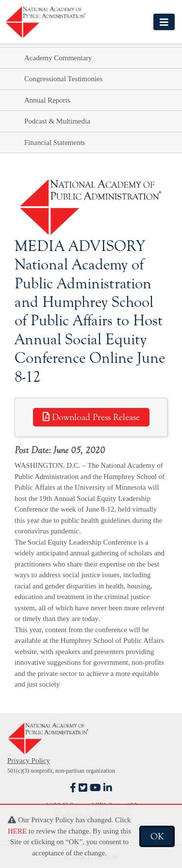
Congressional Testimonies (64, 79)
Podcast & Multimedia (57, 121)
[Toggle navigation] (164, 22)
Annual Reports (47, 100)
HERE (17, 831)
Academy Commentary (58, 58)
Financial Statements (55, 142)
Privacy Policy (29, 761)
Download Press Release (91, 417)
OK (157, 836)
